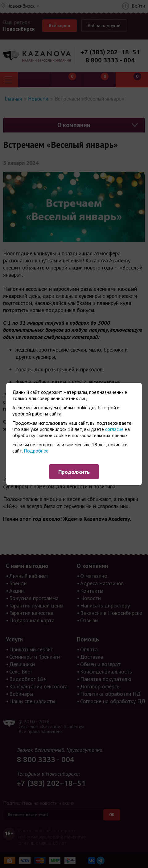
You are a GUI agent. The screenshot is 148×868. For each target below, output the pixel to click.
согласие (114, 429)
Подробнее (36, 451)
